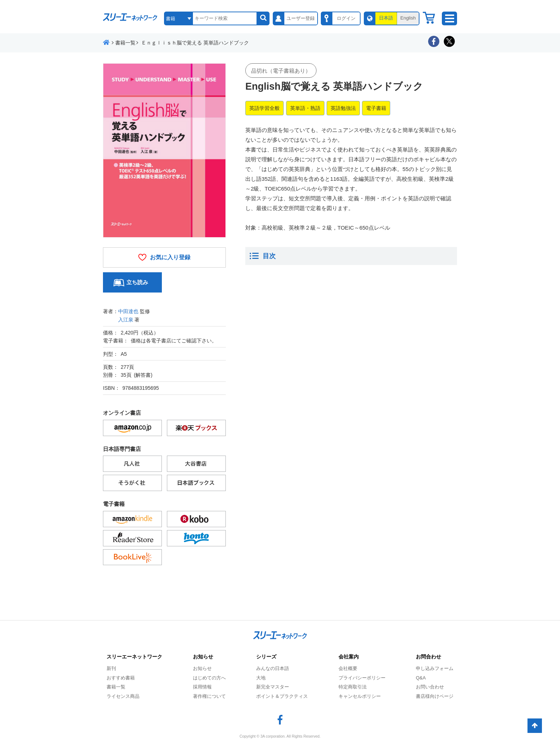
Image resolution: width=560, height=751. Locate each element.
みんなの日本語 (273, 668)
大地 (261, 678)
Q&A (421, 678)
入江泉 (126, 320)
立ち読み (137, 282)
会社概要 (348, 668)
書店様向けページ (435, 696)
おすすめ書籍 (121, 678)
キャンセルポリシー (360, 696)
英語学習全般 (264, 108)
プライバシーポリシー (362, 678)
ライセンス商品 (123, 696)
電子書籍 (376, 108)
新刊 (111, 668)
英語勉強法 (343, 108)
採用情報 (202, 687)
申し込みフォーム (435, 668)
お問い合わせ (430, 687)
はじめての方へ (209, 678)
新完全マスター (273, 687)
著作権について (209, 696)
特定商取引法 (353, 687)
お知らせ (202, 668)
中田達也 (128, 311)
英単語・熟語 (305, 108)
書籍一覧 (116, 687)
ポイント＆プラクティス (282, 696)
